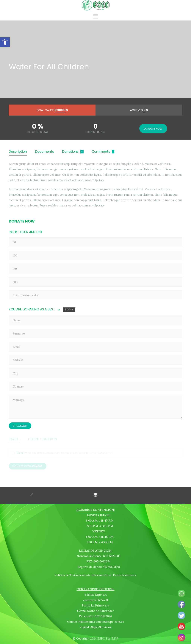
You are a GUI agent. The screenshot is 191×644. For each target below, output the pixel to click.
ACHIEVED (139, 110)
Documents (44, 152)
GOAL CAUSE (52, 110)
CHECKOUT (20, 426)
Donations (70, 152)
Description (18, 152)
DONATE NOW (153, 129)
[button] (5, 42)
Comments (101, 152)
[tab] (18, 152)
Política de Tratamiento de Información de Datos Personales (95, 575)
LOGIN (69, 310)
